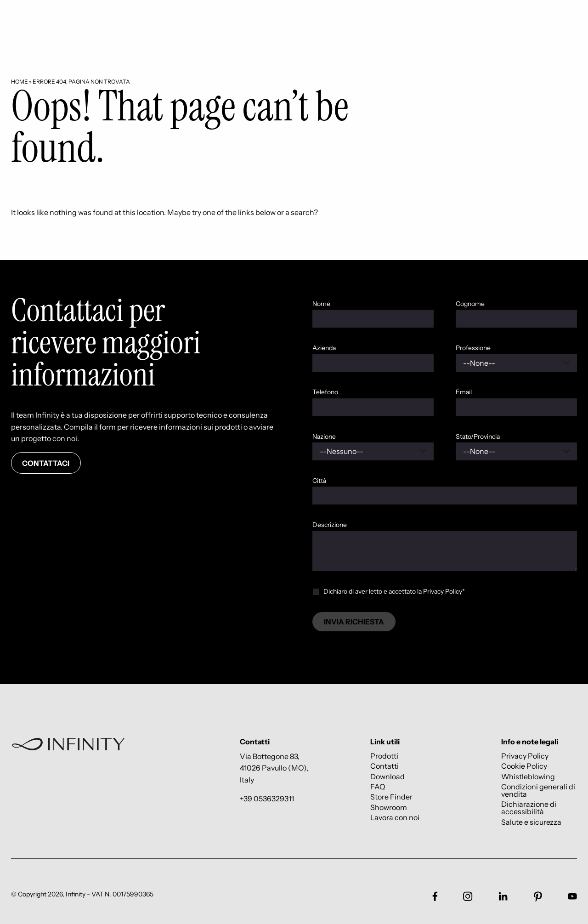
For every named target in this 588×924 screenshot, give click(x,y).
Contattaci (46, 463)
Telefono (325, 392)
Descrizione (330, 525)
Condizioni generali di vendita (538, 790)
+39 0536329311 (267, 799)
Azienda (324, 348)
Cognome (470, 304)
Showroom (389, 807)
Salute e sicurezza (531, 822)
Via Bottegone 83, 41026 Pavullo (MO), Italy (274, 768)
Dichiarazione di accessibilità (529, 808)
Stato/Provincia (478, 436)
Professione (473, 348)
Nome (321, 304)
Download (387, 776)
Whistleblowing (528, 776)
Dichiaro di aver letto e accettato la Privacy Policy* (394, 591)
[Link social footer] (435, 896)
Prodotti (384, 756)
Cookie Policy (524, 766)
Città (319, 481)
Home (20, 82)
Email (464, 392)
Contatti (384, 766)
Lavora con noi (395, 818)
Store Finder (391, 797)
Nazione (324, 436)
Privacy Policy (525, 756)
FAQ (378, 786)
